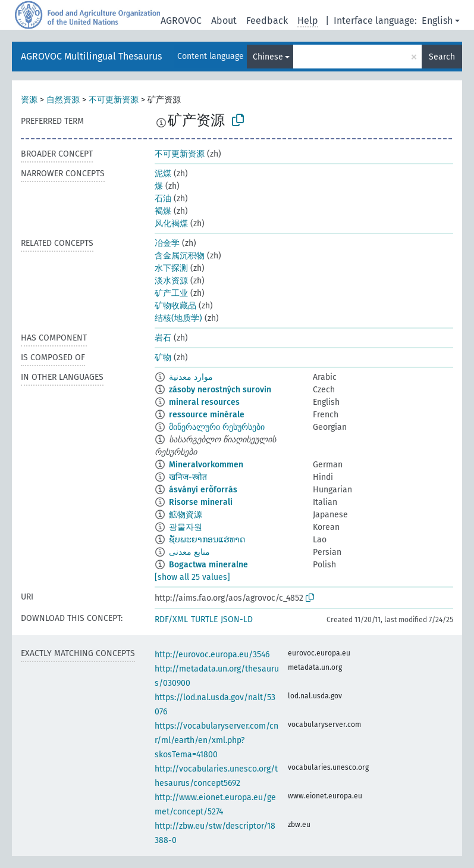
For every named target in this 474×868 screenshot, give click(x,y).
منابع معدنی (189, 552)
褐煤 (163, 211)
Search (442, 57)
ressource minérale (207, 415)
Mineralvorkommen (206, 465)
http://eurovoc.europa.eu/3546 (212, 655)
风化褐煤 (171, 224)
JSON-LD (237, 619)
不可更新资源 (114, 100)
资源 (29, 100)
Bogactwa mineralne (208, 565)
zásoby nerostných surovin (220, 390)
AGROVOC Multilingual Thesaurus (91, 56)
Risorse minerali (201, 502)
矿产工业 (171, 293)
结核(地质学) (178, 318)
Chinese (268, 57)
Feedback (267, 21)
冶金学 (167, 243)
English (437, 21)
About (224, 21)
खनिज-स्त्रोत (188, 477)
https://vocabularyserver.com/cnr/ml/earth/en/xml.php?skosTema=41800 (216, 740)
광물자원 (186, 527)
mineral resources (204, 402)
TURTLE (204, 619)
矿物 (163, 357)
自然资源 (63, 100)
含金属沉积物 (180, 256)
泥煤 (163, 174)
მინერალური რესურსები (217, 427)
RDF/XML (171, 619)
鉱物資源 (186, 515)
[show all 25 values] (192, 577)
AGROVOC (181, 21)
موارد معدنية (191, 377)
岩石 (163, 338)
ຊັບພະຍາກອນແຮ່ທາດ (207, 540)
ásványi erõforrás (203, 490)
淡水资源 (171, 281)
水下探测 (171, 268)
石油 (163, 199)
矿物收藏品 (175, 306)
